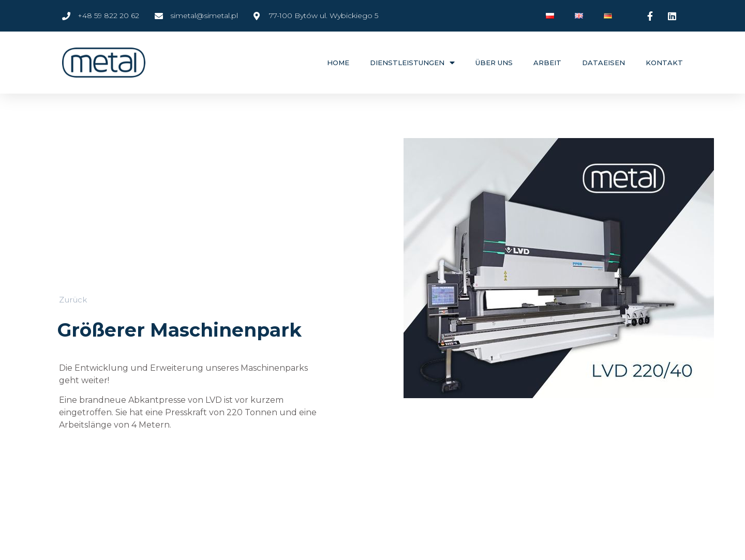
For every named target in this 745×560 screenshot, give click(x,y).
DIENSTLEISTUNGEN (412, 63)
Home (338, 63)
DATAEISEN (604, 63)
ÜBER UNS (494, 63)
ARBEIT (547, 63)
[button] (73, 300)
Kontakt (664, 63)
